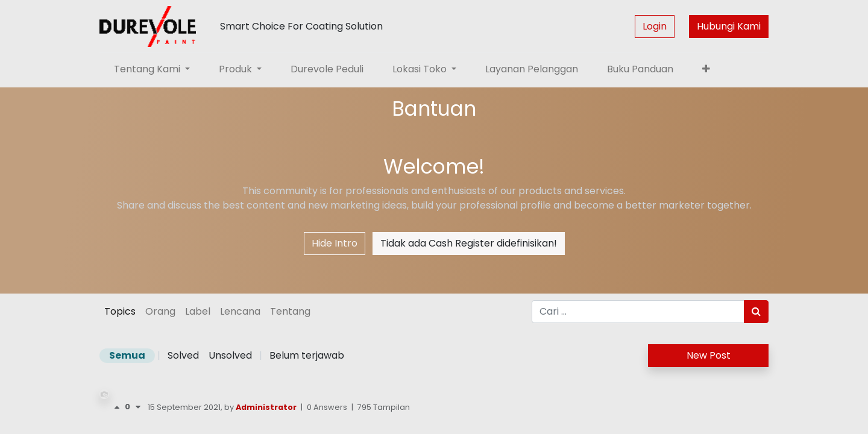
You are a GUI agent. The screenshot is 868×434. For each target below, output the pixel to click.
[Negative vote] (138, 407)
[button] (706, 69)
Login (655, 26)
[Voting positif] (119, 407)
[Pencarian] (756, 312)
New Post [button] (709, 355)
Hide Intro (335, 243)
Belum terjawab (307, 355)
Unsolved (230, 355)
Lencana (240, 311)
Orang (160, 311)
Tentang (290, 311)
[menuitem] (327, 69)
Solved (183, 355)
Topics (120, 311)
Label (198, 311)
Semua (127, 355)
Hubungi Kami (729, 26)
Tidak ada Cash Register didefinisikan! (469, 243)
